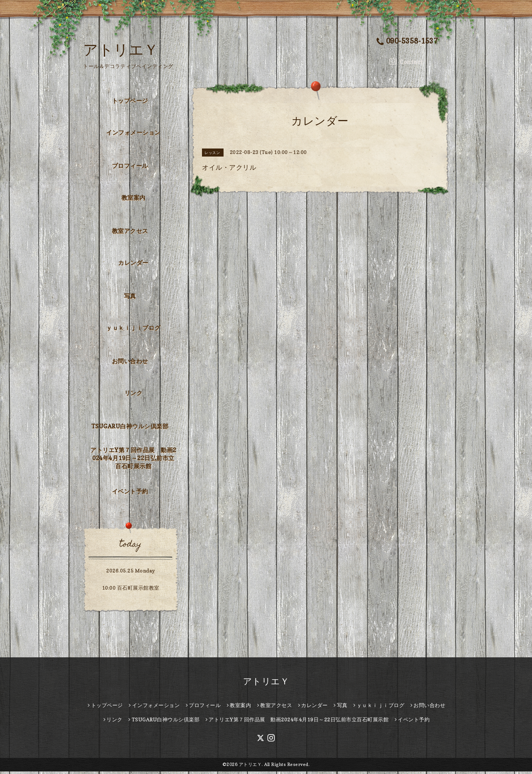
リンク (134, 395)
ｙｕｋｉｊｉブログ (133, 330)
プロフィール (130, 168)
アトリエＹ (121, 49)
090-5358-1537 (407, 42)
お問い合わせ (130, 364)
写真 (130, 298)
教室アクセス (130, 233)
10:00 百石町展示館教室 (131, 590)
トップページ (130, 103)
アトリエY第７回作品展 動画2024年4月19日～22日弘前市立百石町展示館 (133, 460)
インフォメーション (133, 135)
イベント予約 (130, 494)
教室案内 (134, 200)
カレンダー (133, 265)
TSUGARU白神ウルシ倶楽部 (130, 429)
